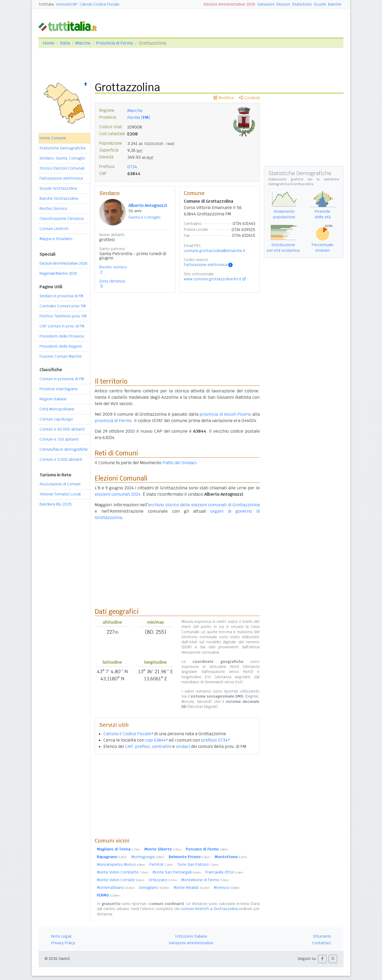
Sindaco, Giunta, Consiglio (62, 158)
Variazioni (266, 4)
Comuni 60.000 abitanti (62, 429)
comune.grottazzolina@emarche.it (215, 251)
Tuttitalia (46, 4)
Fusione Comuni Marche (61, 356)
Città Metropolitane (57, 409)
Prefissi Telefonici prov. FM (63, 316)
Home (48, 43)
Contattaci (321, 943)
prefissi (142, 746)
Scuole (320, 4)
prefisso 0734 (215, 740)
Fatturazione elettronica (61, 178)
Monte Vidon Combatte (123, 872)
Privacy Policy (63, 943)
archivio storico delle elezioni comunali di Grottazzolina (204, 505)
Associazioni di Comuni (60, 484)
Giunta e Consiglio (144, 217)
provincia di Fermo (113, 421)
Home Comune (53, 138)
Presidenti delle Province (62, 336)
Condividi (249, 98)
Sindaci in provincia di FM (61, 296)
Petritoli (161, 864)
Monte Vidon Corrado (121, 880)
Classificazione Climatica (62, 219)
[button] (322, 959)
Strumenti (322, 936)
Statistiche (302, 4)
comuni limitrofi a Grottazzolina (209, 909)
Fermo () (139, 117)
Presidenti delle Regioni (61, 346)
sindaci (183, 746)
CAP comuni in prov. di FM (62, 326)
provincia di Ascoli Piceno (225, 414)
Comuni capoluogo (56, 419)
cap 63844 (157, 740)
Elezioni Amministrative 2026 (229, 4)
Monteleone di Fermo (205, 880)
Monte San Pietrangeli (177, 872)
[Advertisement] (177, 796)
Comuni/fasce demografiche (64, 449)
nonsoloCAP (67, 4)
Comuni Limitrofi (54, 229)
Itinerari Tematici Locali (60, 494)
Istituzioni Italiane (191, 936)
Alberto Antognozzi (148, 205)
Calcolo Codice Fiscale (99, 4)
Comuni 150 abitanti (59, 439)
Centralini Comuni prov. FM (63, 306)
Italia (65, 43)
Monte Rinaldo (192, 888)
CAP (129, 746)
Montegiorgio (148, 857)
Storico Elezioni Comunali (62, 168)
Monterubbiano (116, 888)
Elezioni (283, 4)
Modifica (224, 98)
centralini (162, 746)
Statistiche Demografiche (63, 148)
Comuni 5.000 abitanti (61, 459)
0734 (132, 167)
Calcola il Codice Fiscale (128, 734)
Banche (335, 4)
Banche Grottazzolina (59, 198)
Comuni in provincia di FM (62, 379)
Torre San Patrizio (198, 864)
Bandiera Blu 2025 (56, 504)
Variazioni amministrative (191, 943)
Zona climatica (112, 281)
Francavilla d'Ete (224, 872)
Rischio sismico (113, 267)
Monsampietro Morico (121, 864)
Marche (83, 43)
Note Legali (61, 936)
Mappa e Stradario (56, 239)
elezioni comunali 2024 (118, 494)
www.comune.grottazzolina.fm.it (213, 279)
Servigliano (154, 888)
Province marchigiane (59, 389)
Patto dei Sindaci (179, 463)
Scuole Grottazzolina (58, 188)
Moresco (227, 888)
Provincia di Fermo (115, 43)
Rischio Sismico (53, 209)
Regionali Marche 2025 (58, 273)
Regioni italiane (53, 399)
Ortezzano (163, 880)
